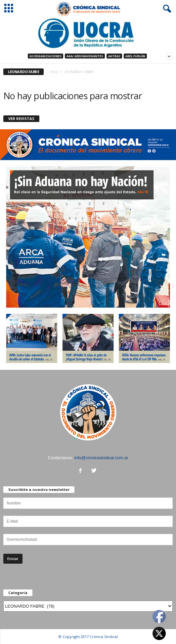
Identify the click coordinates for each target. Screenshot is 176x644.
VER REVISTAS (21, 119)
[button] (166, 9)
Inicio (54, 72)
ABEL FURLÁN (135, 56)
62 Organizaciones (45, 56)
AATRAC (114, 56)
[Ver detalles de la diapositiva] (88, 33)
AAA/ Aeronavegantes (85, 56)
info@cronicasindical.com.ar (101, 458)
